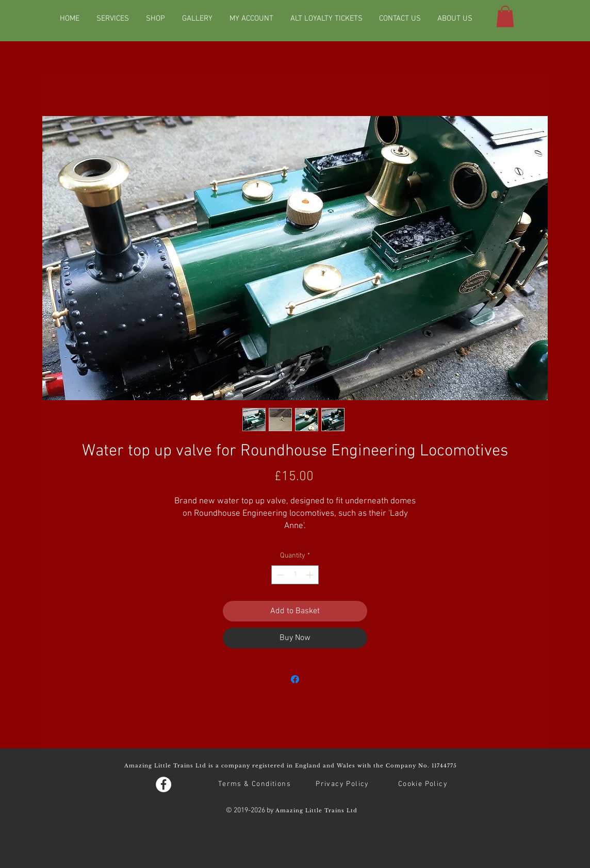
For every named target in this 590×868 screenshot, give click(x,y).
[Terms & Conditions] (256, 784)
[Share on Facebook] (295, 679)
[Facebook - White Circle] (163, 784)
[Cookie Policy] (424, 784)
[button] (505, 17)
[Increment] (311, 575)
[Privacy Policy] (343, 784)
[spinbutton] (295, 575)
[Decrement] (279, 575)
